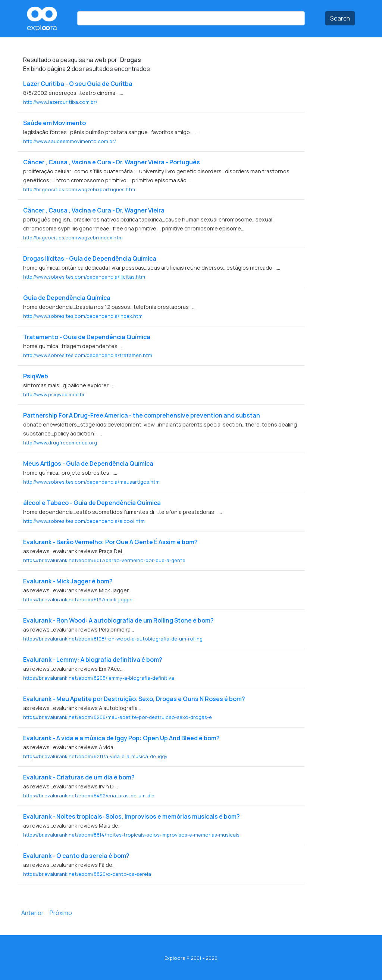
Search (340, 18)
